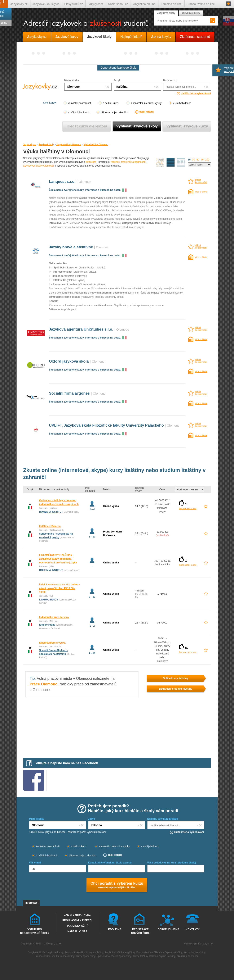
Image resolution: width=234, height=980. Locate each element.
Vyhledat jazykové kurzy (187, 126)
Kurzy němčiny (145, 952)
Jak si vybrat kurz (77, 915)
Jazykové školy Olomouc (69, 144)
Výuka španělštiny (121, 956)
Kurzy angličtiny (95, 952)
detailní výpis (171, 163)
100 (207, 160)
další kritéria (147, 112)
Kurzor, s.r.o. (206, 944)
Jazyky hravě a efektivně (71, 247)
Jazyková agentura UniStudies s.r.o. (81, 329)
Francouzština (43, 956)
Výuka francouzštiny (63, 956)
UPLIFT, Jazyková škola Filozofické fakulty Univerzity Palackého (106, 425)
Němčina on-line (171, 4)
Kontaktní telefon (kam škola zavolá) (110, 863)
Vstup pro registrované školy (35, 931)
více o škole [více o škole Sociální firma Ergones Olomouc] (201, 403)
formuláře (91, 162)
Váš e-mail (35, 863)
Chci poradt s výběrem (117, 885)
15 (189, 160)
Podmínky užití (77, 926)
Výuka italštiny (167, 956)
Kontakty (193, 929)
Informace (32, 903)
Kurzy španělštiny (85, 956)
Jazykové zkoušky (75, 952)
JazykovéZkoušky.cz (46, 4)
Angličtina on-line (144, 4)
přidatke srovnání (201, 181)
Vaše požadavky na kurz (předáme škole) (172, 863)
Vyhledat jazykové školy (137, 126)
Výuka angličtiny (126, 952)
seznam (181, 163)
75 (202, 160)
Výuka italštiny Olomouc (96, 144)
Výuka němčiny (174, 952)
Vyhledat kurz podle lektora (87, 126)
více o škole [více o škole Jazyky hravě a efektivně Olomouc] (201, 257)
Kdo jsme (115, 929)
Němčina (159, 952)
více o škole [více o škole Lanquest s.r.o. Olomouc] (201, 192)
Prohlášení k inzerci (77, 920)
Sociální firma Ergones (69, 393)
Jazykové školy (46, 144)
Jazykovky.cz (30, 144)
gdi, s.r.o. (56, 944)
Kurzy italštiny (140, 956)
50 (198, 160)
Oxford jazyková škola (69, 361)
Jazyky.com (95, 4)
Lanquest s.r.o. (62, 182)
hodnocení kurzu (188, 508)
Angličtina (110, 952)
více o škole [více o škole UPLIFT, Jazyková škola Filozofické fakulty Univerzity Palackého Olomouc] (201, 435)
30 (193, 160)
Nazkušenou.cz (118, 4)
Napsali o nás (77, 931)
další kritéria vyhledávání (196, 94)
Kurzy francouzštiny (194, 952)
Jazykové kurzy (191, 13)
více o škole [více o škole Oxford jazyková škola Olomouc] (201, 371)
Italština (154, 956)
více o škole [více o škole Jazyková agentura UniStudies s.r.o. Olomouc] (201, 339)
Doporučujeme (168, 929)
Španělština (103, 956)
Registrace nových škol (140, 931)
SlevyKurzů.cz (74, 4)
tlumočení (194, 956)
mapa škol (160, 163)
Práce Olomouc (44, 684)
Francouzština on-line (201, 4)
